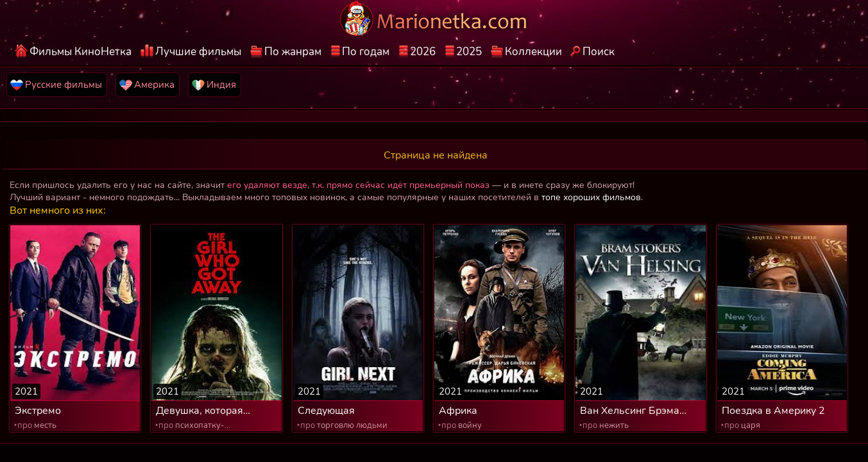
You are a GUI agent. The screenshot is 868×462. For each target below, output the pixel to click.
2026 (423, 52)
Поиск (599, 52)
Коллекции (533, 52)
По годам (366, 52)
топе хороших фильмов (591, 197)
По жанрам (293, 52)
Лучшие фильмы (198, 52)
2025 (469, 52)
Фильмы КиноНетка (81, 52)
